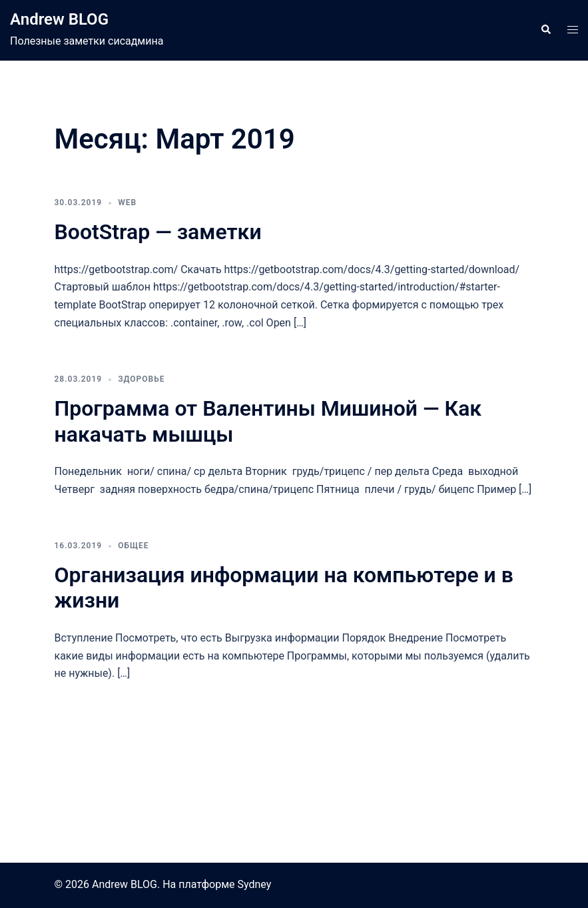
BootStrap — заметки (158, 232)
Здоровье (141, 379)
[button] (545, 30)
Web (127, 203)
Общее (133, 546)
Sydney (254, 884)
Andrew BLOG (59, 19)
